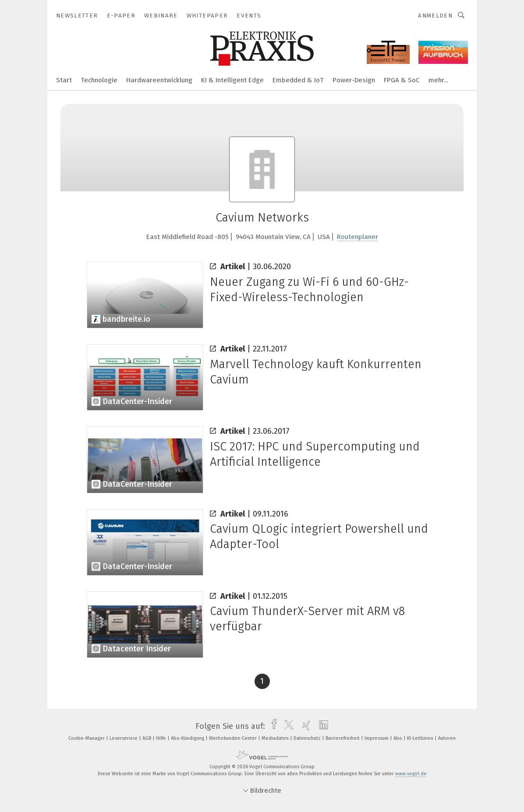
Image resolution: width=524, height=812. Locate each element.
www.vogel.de (411, 774)
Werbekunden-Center (234, 738)
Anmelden (435, 16)
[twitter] (287, 726)
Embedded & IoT (298, 80)
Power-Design (354, 80)
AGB (147, 738)
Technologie (99, 80)
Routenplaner (358, 237)
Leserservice (124, 738)
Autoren (447, 738)
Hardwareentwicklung (159, 80)
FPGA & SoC (402, 80)
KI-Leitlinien (421, 738)
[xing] (304, 726)
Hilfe (162, 738)
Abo (398, 738)
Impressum (377, 738)
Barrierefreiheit (343, 738)
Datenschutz (308, 738)
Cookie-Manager (87, 738)
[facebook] (272, 726)
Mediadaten (276, 738)
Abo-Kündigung (188, 738)
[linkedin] (321, 726)
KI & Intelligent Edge (232, 80)
